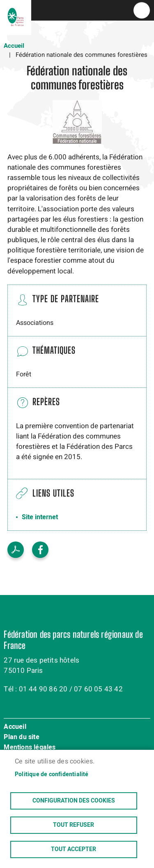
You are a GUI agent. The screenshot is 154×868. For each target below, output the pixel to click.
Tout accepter (74, 849)
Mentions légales (30, 748)
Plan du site (21, 737)
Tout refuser (74, 825)
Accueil (14, 46)
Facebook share (40, 550)
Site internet (40, 517)
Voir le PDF (16, 550)
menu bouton (142, 10)
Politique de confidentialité (52, 775)
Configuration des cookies (74, 801)
